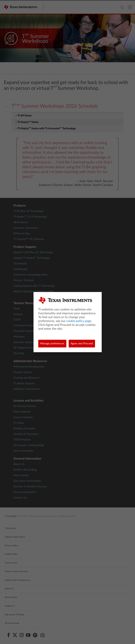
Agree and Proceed (82, 344)
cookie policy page (79, 321)
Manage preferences (52, 344)
